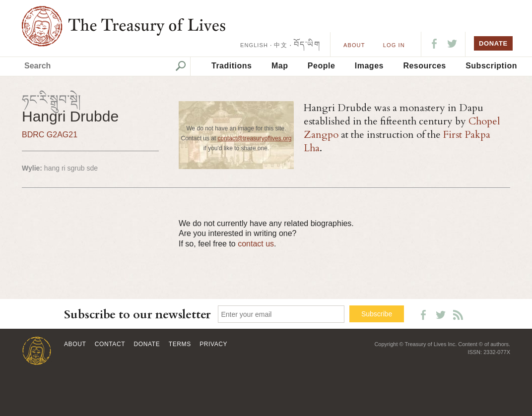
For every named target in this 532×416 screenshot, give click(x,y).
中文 (280, 45)
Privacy (213, 344)
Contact (110, 344)
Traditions (232, 66)
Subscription (491, 66)
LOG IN (394, 45)
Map (280, 66)
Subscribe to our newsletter (137, 315)
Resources (424, 66)
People (321, 66)
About (354, 45)
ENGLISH (254, 45)
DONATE (493, 43)
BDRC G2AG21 (50, 135)
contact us (256, 244)
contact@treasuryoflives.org (255, 138)
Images (369, 66)
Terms (180, 344)
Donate (147, 344)
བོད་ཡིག (307, 44)
